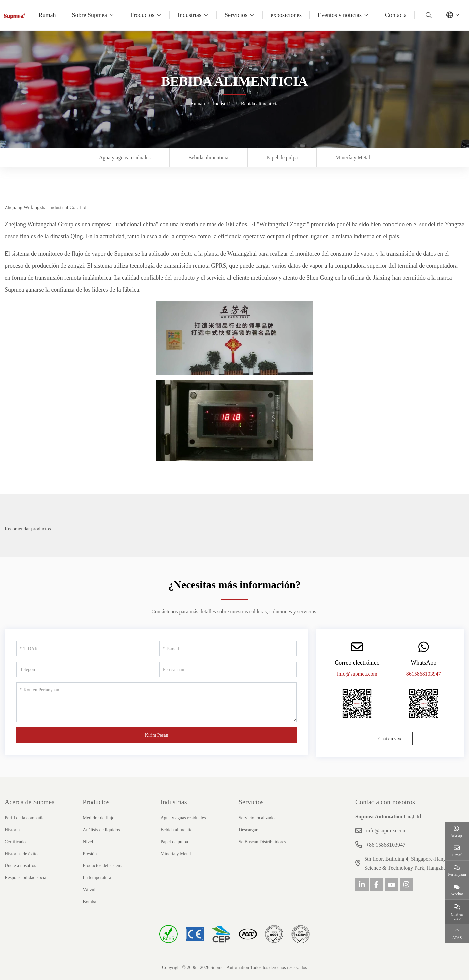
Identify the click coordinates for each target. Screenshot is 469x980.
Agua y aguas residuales (125, 157)
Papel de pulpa (282, 157)
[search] (428, 15)
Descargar (248, 830)
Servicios (236, 15)
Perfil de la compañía (25, 818)
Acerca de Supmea (30, 802)
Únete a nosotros (20, 866)
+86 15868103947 (386, 845)
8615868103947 (424, 674)
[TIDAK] (85, 649)
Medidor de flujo (98, 818)
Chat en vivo (390, 739)
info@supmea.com (357, 674)
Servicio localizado (257, 818)
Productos (142, 15)
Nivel (88, 842)
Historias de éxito (21, 854)
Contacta (396, 15)
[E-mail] (228, 649)
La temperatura (97, 878)
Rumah (47, 15)
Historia (12, 830)
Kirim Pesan (157, 735)
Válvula (90, 890)
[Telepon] (85, 669)
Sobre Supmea (90, 15)
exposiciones (286, 15)
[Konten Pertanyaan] (157, 702)
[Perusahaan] (228, 669)
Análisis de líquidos (101, 830)
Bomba (89, 902)
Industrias (190, 15)
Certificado (15, 842)
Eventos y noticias (340, 15)
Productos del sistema (103, 866)
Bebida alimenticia (208, 157)
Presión (90, 854)
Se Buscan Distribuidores (262, 842)
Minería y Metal (353, 157)
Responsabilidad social (26, 878)
